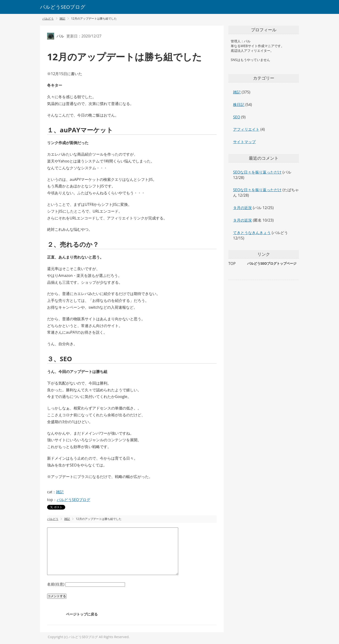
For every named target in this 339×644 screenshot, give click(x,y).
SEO (237, 117)
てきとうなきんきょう (252, 233)
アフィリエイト (246, 129)
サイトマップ (244, 142)
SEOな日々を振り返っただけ (257, 172)
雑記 (60, 492)
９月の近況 (242, 208)
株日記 (239, 105)
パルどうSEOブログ (63, 7)
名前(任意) (56, 584)
